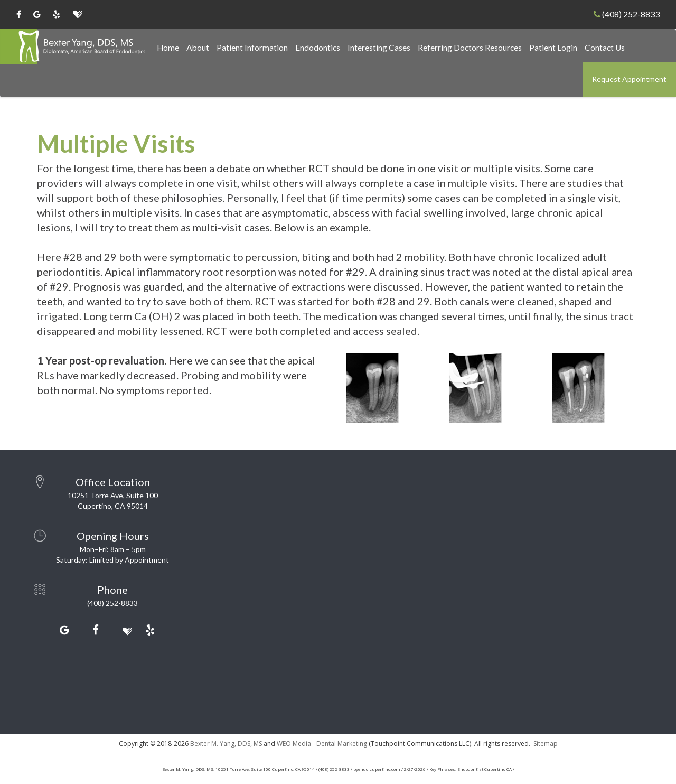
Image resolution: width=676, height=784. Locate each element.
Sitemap (546, 744)
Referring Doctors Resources (470, 48)
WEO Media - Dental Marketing (322, 744)
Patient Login (553, 48)
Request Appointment (629, 79)
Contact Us (605, 48)
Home (168, 48)
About (198, 48)
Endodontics (318, 48)
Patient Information (252, 48)
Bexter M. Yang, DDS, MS (226, 744)
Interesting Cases (379, 48)
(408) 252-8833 (627, 14)
